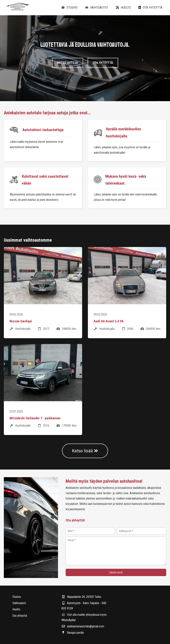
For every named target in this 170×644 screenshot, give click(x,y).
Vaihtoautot (97, 8)
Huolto (123, 8)
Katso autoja (68, 63)
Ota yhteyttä (150, 8)
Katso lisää (85, 451)
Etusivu (69, 8)
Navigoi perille (73, 633)
